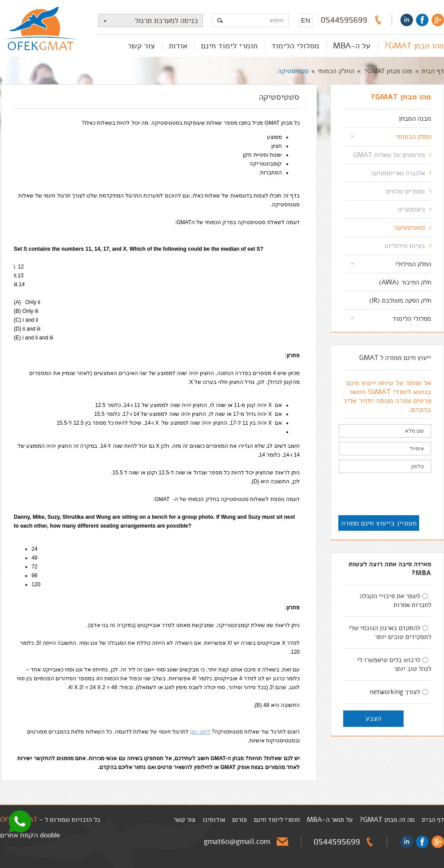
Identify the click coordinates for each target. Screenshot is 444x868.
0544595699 (344, 20)
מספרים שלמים (405, 191)
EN (306, 20)
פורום (240, 820)
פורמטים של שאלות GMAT (389, 155)
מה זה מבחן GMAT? (387, 820)
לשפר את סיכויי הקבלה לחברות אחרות (395, 600)
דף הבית (433, 71)
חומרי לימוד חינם (229, 46)
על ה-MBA (352, 46)
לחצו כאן (200, 732)
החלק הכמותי (336, 71)
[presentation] (364, 495)
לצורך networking (399, 692)
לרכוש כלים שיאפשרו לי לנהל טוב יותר (394, 664)
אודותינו (214, 820)
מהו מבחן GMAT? (414, 46)
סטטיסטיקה (293, 71)
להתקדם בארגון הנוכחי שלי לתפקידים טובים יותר (390, 632)
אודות (178, 46)
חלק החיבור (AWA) (405, 282)
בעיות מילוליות (405, 246)
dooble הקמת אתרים (30, 835)
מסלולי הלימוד (295, 46)
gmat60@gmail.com (237, 842)
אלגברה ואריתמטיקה (398, 173)
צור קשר (141, 46)
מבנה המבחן (415, 118)
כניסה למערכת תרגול (148, 21)
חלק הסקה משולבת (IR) (400, 300)
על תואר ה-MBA (330, 820)
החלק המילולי (413, 264)
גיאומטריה (411, 209)
